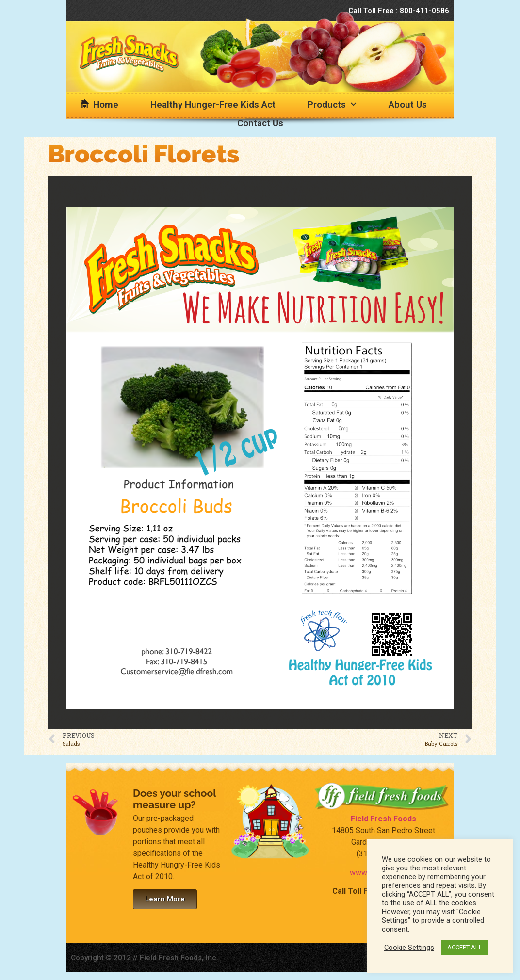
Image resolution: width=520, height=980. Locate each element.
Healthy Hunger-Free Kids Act (213, 104)
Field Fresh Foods (383, 819)
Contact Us (260, 123)
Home (106, 104)
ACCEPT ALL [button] (465, 947)
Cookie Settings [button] (409, 948)
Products (332, 104)
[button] (165, 899)
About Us (408, 104)
